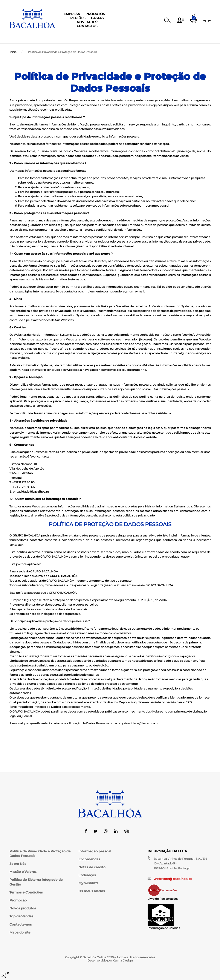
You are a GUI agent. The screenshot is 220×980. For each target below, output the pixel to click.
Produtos (75, 36)
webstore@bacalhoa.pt (173, 879)
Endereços (87, 875)
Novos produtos (23, 908)
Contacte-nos (21, 924)
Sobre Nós (18, 864)
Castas (118, 36)
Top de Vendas (21, 916)
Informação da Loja (167, 851)
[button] (181, 20)
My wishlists (88, 883)
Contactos (166, 36)
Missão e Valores (23, 872)
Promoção (18, 900)
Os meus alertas (92, 891)
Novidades (140, 36)
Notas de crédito (92, 867)
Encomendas (89, 859)
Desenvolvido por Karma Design (110, 960)
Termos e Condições (26, 892)
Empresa (52, 36)
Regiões (98, 36)
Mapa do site (20, 932)
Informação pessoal (95, 851)
